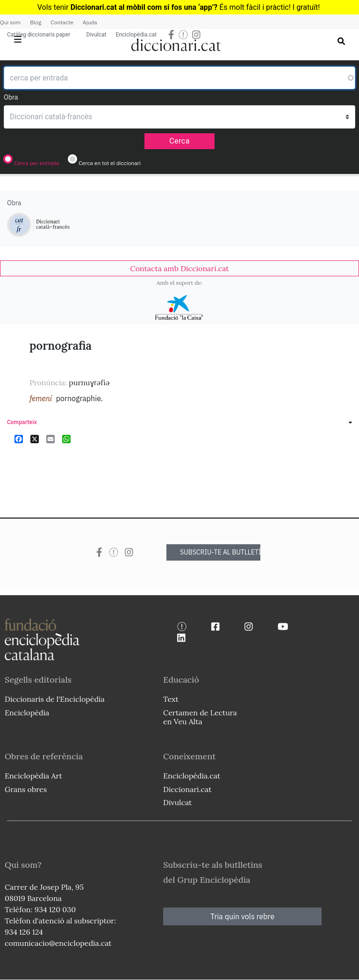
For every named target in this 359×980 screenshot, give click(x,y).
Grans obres (26, 789)
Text (171, 699)
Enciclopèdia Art (33, 776)
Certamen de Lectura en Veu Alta (200, 717)
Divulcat (97, 35)
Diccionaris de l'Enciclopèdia (55, 699)
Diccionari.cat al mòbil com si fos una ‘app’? (144, 7)
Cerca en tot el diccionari (110, 163)
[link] (179, 268)
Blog (36, 22)
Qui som (10, 22)
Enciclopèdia (27, 713)
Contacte (62, 22)
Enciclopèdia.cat (136, 35)
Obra (11, 97)
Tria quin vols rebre (242, 916)
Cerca (179, 141)
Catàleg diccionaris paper (39, 35)
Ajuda (90, 22)
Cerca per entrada (36, 163)
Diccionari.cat (187, 789)
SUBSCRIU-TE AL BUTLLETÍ (220, 552)
